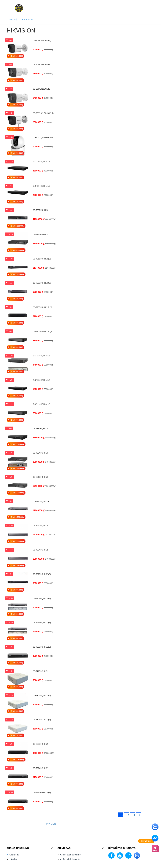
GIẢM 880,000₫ (17, 420)
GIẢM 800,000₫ (17, 590)
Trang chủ (12, 20)
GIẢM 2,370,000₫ (18, 444)
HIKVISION (27, 20)
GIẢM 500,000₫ (17, 323)
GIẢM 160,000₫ (17, 56)
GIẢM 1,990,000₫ (18, 493)
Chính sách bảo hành (71, 855)
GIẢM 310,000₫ (17, 129)
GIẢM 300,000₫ (17, 347)
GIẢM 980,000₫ (17, 638)
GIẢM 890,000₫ (17, 784)
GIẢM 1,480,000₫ (18, 566)
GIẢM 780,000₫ (17, 299)
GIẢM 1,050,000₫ (18, 760)
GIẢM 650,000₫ (17, 687)
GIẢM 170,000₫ (17, 153)
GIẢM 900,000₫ (17, 371)
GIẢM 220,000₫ (17, 202)
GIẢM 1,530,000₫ (18, 541)
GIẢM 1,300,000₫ (18, 274)
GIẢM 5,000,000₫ (18, 226)
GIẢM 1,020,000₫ (18, 517)
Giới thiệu (14, 855)
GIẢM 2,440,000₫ (18, 468)
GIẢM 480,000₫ (17, 663)
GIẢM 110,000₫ (17, 105)
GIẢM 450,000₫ (17, 711)
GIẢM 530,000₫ (17, 177)
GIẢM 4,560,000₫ (18, 250)
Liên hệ (13, 859)
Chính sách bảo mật (70, 859)
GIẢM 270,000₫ (17, 735)
